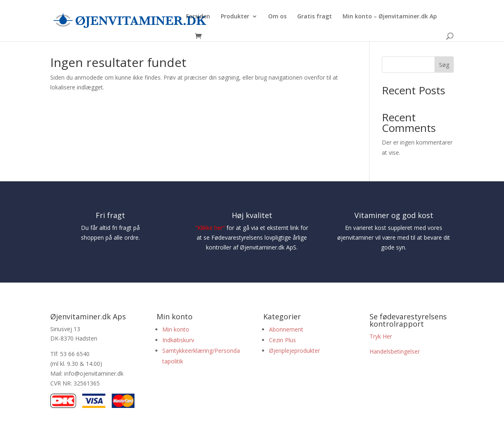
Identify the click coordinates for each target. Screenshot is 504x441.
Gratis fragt (315, 17)
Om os (277, 17)
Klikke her (210, 228)
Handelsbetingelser (395, 351)
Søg (444, 65)
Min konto (176, 329)
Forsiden (198, 17)
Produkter (235, 17)
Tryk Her (381, 336)
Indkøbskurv (178, 340)
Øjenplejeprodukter (295, 351)
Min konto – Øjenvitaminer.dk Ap (390, 17)
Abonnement (286, 329)
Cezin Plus (283, 340)
